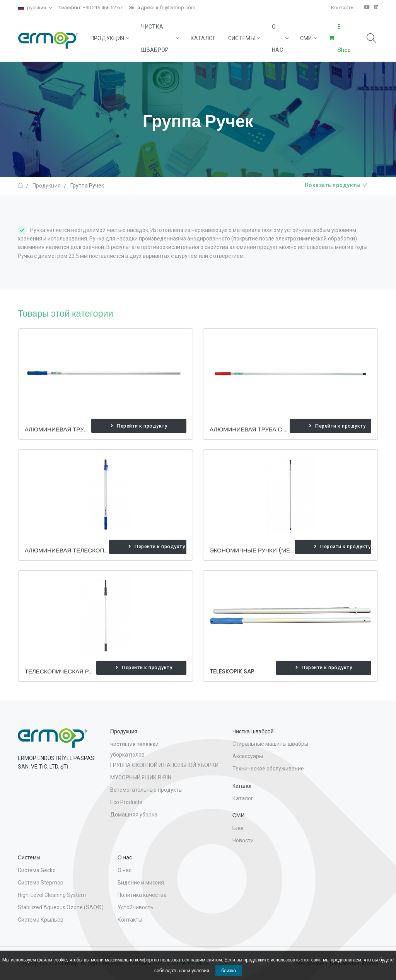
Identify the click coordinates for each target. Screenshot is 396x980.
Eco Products (126, 802)
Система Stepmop (41, 883)
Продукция (110, 38)
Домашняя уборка (134, 815)
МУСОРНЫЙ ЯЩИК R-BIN (141, 777)
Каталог (203, 38)
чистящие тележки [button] (134, 744)
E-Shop (344, 38)
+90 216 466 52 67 (90, 8)
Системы (244, 38)
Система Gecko (37, 870)
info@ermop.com (162, 8)
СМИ (308, 38)
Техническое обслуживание (268, 769)
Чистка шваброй (160, 38)
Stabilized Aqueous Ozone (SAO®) (61, 907)
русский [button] (32, 8)
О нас (280, 38)
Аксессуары (248, 756)
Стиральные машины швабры (270, 744)
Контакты (343, 8)
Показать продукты (336, 185)
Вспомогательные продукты (146, 790)
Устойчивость (136, 907)
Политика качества (142, 895)
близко (229, 971)
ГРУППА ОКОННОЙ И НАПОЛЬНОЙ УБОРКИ (164, 765)
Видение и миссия (141, 883)
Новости (243, 840)
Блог (238, 828)
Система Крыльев (41, 920)
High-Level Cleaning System (52, 895)
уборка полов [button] (127, 755)
